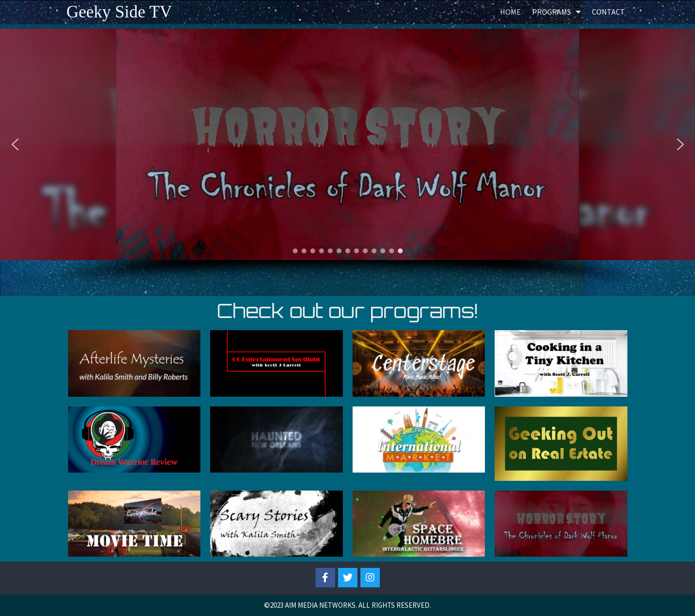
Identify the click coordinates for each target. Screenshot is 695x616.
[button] (15, 144)
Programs (556, 12)
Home (510, 12)
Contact (608, 12)
